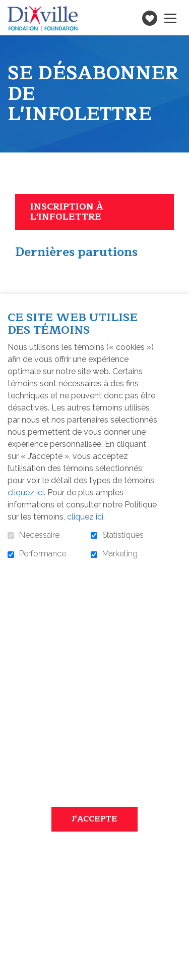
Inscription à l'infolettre (67, 212)
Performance (43, 554)
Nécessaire (39, 535)
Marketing (120, 554)
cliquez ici (26, 493)
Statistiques (123, 535)
